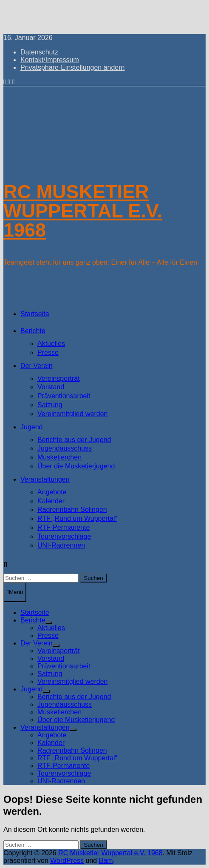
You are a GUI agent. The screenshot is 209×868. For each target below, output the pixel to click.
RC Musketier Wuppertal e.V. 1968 (83, 211)
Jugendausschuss (65, 448)
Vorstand (51, 387)
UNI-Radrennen (61, 545)
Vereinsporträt (59, 378)
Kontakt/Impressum (50, 60)
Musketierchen (59, 457)
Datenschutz (39, 52)
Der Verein (37, 366)
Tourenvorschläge (64, 536)
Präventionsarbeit (64, 396)
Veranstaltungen (45, 479)
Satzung (50, 405)
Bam (106, 861)
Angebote (52, 492)
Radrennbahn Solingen (72, 510)
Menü (15, 592)
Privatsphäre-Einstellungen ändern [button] (72, 67)
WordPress (67, 861)
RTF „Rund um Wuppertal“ (77, 518)
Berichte (33, 331)
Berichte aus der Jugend (74, 440)
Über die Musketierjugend (76, 466)
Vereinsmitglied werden (72, 414)
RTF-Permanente (64, 527)
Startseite (35, 314)
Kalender (51, 501)
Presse (48, 353)
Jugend (32, 427)
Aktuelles (51, 344)
